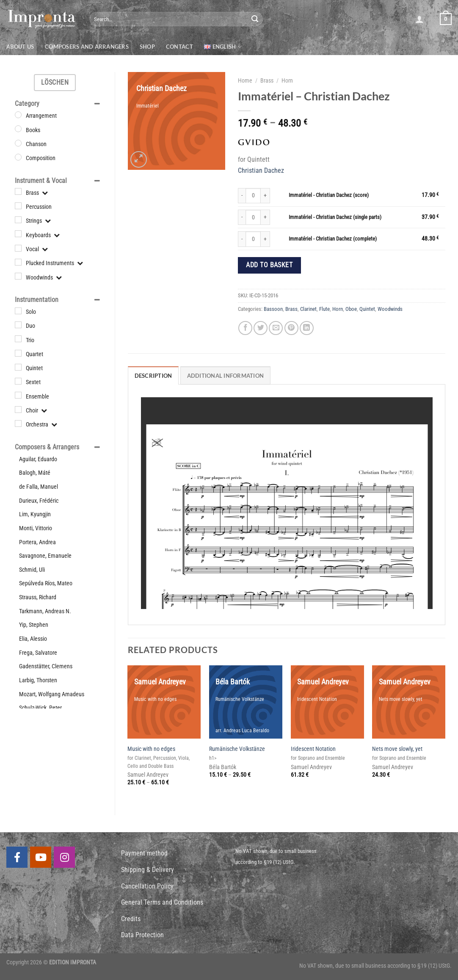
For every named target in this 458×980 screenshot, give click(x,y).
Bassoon (273, 309)
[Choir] (18, 410)
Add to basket (269, 265)
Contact (179, 47)
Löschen (55, 82)
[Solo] (18, 311)
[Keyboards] (18, 234)
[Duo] (18, 325)
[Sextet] (18, 381)
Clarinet (308, 309)
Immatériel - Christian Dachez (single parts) (335, 217)
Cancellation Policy (147, 886)
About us (20, 47)
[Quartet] (18, 353)
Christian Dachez (261, 170)
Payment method (144, 853)
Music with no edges (151, 749)
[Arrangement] (18, 115)
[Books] (18, 129)
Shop (147, 47)
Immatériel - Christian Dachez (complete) (333, 239)
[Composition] (18, 157)
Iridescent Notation (313, 749)
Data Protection (142, 935)
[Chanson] (18, 143)
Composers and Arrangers (87, 47)
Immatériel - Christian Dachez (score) (329, 195)
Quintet (367, 309)
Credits (131, 919)
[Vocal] (18, 248)
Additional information (226, 376)
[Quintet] (18, 367)
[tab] (153, 375)
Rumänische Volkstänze (237, 749)
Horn (287, 80)
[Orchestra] (18, 424)
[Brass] (18, 191)
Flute (324, 309)
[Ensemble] (18, 395)
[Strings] (18, 220)
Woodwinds (390, 309)
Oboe (351, 309)
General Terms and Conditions (162, 902)
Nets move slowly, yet (397, 749)
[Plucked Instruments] (18, 262)
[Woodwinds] (18, 276)
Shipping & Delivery (148, 870)
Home (245, 80)
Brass (267, 80)
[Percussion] (18, 206)
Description (153, 376)
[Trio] (18, 339)
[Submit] (255, 19)
